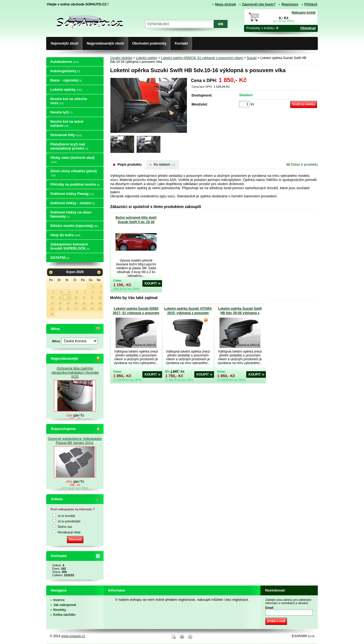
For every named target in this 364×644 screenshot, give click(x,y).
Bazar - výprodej (66, 80)
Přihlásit (311, 4)
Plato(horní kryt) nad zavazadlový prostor (69, 146)
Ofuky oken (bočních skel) (72, 159)
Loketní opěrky (66, 90)
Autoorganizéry (65, 71)
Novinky (60, 610)
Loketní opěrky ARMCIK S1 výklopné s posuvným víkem (202, 58)
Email (269, 608)
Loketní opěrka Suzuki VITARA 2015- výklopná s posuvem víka (188, 313)
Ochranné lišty (66, 135)
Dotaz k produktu (302, 164)
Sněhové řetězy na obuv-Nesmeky (71, 214)
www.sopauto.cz (73, 636)
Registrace (290, 4)
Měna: (57, 341)
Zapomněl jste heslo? (259, 4)
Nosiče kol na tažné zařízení (67, 124)
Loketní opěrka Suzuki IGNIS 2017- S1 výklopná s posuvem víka (136, 313)
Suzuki (252, 58)
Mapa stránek (226, 4)
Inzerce (59, 600)
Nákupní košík (304, 12)
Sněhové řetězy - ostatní (73, 203)
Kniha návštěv (64, 615)
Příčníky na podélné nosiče (75, 184)
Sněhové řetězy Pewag (72, 194)
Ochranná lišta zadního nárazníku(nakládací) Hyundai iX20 (75, 372)
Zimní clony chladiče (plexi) (74, 173)
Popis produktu (130, 165)
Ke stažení (165, 165)
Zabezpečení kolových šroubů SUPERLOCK (70, 246)
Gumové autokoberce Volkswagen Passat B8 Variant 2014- (75, 441)
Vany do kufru (65, 235)
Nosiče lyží (61, 112)
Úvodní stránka (121, 58)
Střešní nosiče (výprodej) (74, 226)
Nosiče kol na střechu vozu (69, 101)
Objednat (308, 28)
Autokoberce (64, 62)
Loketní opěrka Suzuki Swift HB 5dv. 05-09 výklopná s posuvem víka (240, 313)
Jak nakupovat (65, 605)
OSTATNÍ (60, 258)
